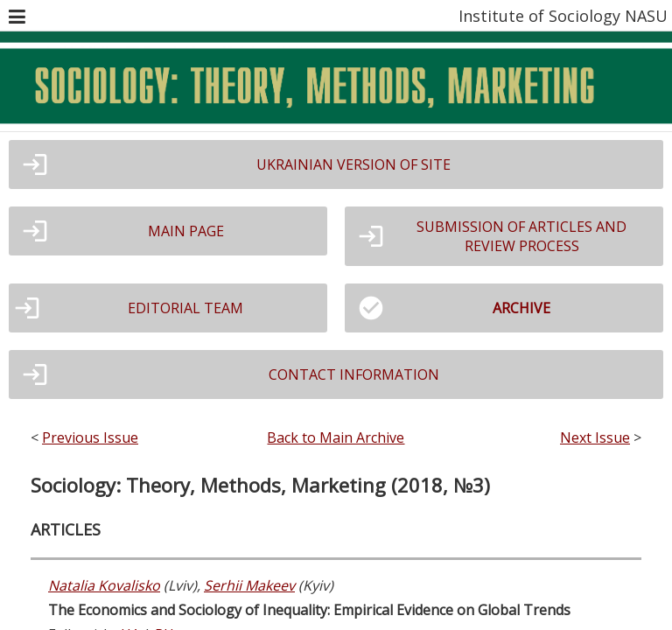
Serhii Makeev (249, 585)
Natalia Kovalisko (104, 585)
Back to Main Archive (336, 437)
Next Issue (595, 437)
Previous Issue (90, 437)
